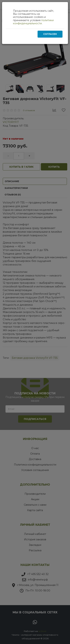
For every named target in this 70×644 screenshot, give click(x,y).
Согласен (50, 34)
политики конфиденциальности (33, 22)
